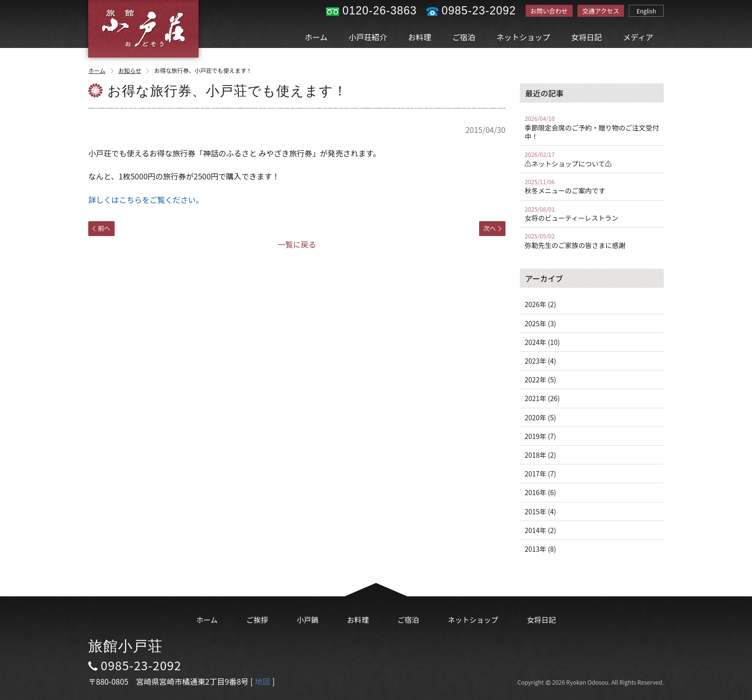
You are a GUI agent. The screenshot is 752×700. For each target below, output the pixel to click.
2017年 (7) (540, 474)
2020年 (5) (540, 417)
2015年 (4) (540, 511)
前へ (101, 228)
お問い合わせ (549, 11)
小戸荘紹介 (368, 37)
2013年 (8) (540, 549)
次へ (492, 228)
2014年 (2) (540, 530)
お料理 (420, 37)
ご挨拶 (257, 620)
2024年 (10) (542, 342)
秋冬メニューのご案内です (592, 187)
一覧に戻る (297, 244)
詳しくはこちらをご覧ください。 (146, 200)
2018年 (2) (540, 455)
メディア (638, 37)
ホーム (317, 37)
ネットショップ (523, 37)
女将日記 (587, 37)
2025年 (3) (540, 323)
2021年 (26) (542, 398)
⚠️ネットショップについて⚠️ (592, 159)
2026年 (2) (540, 304)
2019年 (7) (540, 436)
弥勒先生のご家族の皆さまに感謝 (592, 241)
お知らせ (135, 70)
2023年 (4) (540, 361)
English (646, 11)
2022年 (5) (540, 380)
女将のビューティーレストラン (592, 214)
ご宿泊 (464, 37)
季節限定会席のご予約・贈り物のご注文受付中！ (592, 128)
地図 (262, 681)
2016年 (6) (540, 492)
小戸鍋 (308, 620)
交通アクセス (601, 11)
